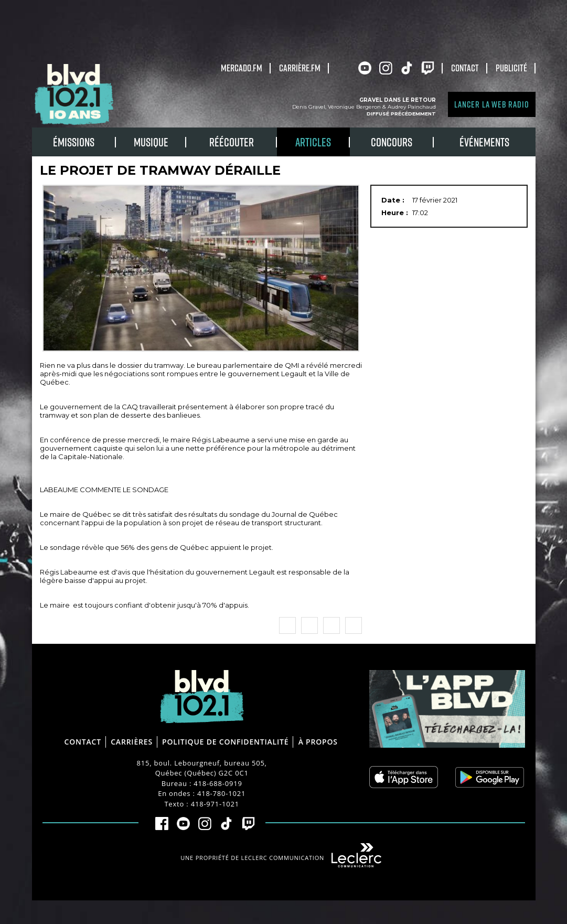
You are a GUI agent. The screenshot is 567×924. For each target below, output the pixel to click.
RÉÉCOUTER (232, 142)
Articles (313, 142)
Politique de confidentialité (225, 742)
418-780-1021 (221, 793)
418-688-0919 (218, 783)
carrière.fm (300, 68)
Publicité (511, 68)
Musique (151, 142)
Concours (392, 142)
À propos (318, 742)
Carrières (132, 742)
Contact (465, 68)
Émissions (74, 142)
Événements (484, 142)
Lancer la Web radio (491, 104)
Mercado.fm (242, 68)
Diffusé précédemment (401, 114)
